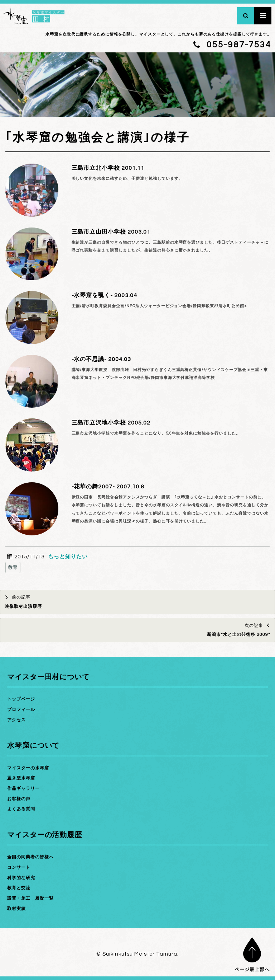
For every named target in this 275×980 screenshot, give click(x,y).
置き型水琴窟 (21, 778)
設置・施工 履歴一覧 (30, 898)
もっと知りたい (68, 557)
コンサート (19, 868)
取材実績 (16, 909)
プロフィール (21, 710)
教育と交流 (19, 888)
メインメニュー (263, 16)
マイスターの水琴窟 (28, 768)
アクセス (16, 720)
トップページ (21, 699)
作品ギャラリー (23, 789)
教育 (13, 568)
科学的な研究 (21, 878)
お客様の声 (19, 799)
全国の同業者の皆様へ (30, 857)
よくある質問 (21, 809)
